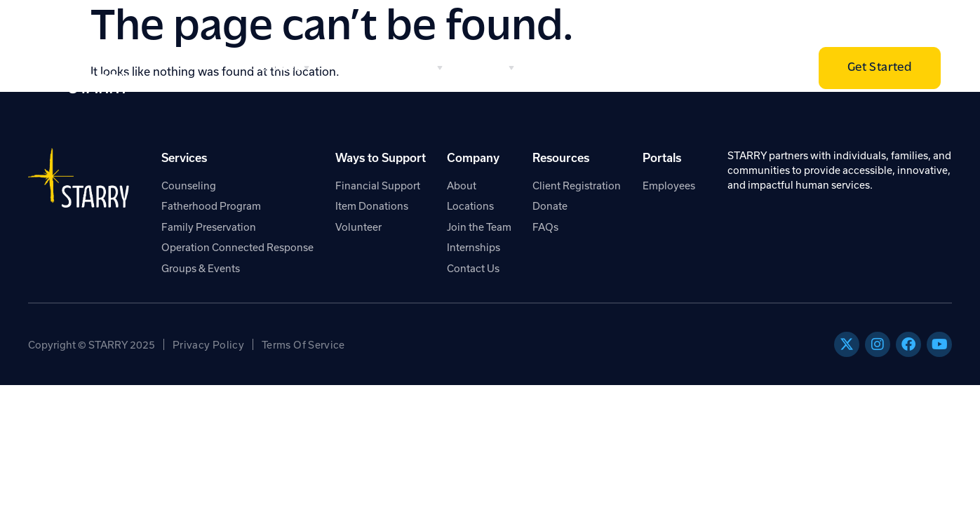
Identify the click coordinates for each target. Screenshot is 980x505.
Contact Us (473, 268)
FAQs (545, 227)
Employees (669, 186)
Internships (474, 247)
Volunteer (358, 227)
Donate (550, 206)
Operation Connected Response (237, 247)
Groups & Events (201, 268)
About (462, 186)
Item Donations (372, 206)
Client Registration (577, 186)
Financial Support (378, 186)
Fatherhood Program (211, 206)
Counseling (189, 186)
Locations (470, 206)
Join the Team (479, 227)
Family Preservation (209, 227)
